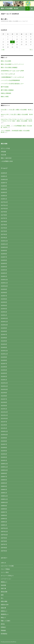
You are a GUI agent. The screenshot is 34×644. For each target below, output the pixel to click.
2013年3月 (4, 373)
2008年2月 (4, 522)
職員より (3, 618)
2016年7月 (4, 257)
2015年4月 (4, 305)
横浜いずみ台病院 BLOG (10, 8)
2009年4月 (4, 483)
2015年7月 (4, 296)
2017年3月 (4, 231)
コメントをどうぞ (23, 21)
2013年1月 (4, 380)
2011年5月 (4, 425)
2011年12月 (4, 412)
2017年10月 (4, 209)
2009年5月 (4, 480)
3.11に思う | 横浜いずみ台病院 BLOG (20, 110)
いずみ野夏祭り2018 (7, 161)
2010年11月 (4, 431)
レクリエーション (6, 579)
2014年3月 (4, 347)
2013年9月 (4, 357)
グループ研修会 (5, 569)
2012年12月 (4, 383)
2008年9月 (4, 506)
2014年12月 (4, 318)
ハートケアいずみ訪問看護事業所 (10, 80)
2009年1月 (4, 493)
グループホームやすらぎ (8, 74)
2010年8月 (4, 441)
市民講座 (3, 152)
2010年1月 (4, 460)
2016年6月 (4, 260)
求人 (2, 598)
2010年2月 (4, 457)
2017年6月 (4, 221)
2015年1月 (4, 315)
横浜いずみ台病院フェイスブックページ (12, 64)
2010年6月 (4, 448)
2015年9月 (4, 289)
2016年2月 (4, 273)
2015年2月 (4, 312)
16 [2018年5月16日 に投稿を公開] (12, 42)
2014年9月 (4, 328)
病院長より (4, 611)
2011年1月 (4, 428)
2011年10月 (4, 418)
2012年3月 (4, 406)
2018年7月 (4, 183)
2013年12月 (4, 351)
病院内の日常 (5, 605)
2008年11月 (4, 499)
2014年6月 (4, 338)
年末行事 (3, 155)
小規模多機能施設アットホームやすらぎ (12, 77)
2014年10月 (4, 325)
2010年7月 (4, 444)
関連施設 (3, 630)
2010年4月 (4, 454)
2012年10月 (4, 389)
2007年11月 (4, 532)
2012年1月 (4, 409)
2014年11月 (4, 322)
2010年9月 (4, 438)
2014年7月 (4, 335)
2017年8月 (4, 215)
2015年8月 (4, 293)
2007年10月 (4, 535)
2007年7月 (4, 544)
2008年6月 (4, 515)
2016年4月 (4, 267)
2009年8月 (4, 473)
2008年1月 (4, 525)
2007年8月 (4, 541)
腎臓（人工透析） (6, 621)
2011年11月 (4, 415)
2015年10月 (4, 286)
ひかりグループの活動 (7, 566)
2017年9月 (4, 212)
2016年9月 (4, 251)
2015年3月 (4, 309)
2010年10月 (4, 435)
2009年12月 (4, 464)
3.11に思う (4, 110)
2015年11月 (4, 283)
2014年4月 (4, 344)
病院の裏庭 (4, 601)
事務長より (4, 582)
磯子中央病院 (5, 87)
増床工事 (3, 588)
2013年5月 (4, 367)
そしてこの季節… (6, 126)
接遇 (2, 595)
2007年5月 (4, 551)
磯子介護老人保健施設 (7, 90)
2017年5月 (4, 225)
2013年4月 (4, 370)
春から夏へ (4, 19)
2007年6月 (4, 548)
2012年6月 (4, 402)
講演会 (3, 624)
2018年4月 (4, 189)
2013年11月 (4, 354)
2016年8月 (4, 254)
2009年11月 (4, 467)
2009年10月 (4, 470)
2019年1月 (4, 176)
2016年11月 (4, 244)
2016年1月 (4, 276)
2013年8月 (4, 360)
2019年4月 (4, 173)
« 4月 (3, 50)
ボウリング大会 (5, 148)
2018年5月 (4, 186)
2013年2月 (4, 376)
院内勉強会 (4, 634)
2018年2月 (4, 196)
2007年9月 (4, 538)
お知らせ (3, 563)
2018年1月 (4, 199)
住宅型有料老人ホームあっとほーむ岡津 (12, 71)
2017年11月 (4, 205)
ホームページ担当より (7, 576)
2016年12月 (4, 241)
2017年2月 (4, 234)
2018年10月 (4, 180)
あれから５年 (5, 114)
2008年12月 (4, 496)
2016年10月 (4, 247)
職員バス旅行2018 (6, 158)
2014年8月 (4, 331)
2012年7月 (4, 399)
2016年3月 (4, 270)
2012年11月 (4, 386)
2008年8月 (4, 509)
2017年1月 (4, 238)
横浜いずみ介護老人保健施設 (9, 67)
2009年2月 (4, 490)
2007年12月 (4, 528)
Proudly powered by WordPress (9, 642)
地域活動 (3, 585)
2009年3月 (4, 486)
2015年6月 (4, 299)
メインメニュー (32, 9)
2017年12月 (4, 202)
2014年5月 (4, 341)
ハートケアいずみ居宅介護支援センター (12, 84)
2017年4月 (4, 228)
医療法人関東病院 (6, 93)
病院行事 (3, 608)
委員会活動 (4, 592)
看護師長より (5, 614)
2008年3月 (4, 519)
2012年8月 (4, 396)
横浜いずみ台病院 (14, 21)
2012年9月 (4, 393)
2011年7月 (4, 422)
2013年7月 (4, 364)
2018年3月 (4, 192)
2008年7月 (4, 512)
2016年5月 (4, 263)
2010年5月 (4, 451)
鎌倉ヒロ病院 (5, 97)
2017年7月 (4, 218)
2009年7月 (4, 477)
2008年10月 (4, 502)
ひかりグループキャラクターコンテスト (12, 119)
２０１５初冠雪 (5, 131)
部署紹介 (3, 627)
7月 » (31, 50)
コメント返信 (5, 572)
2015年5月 (4, 302)
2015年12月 (4, 280)
